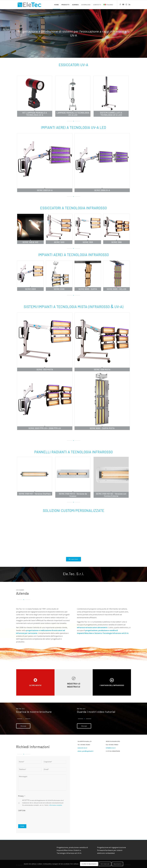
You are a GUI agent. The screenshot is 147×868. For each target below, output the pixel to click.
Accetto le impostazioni (89, 864)
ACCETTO (43, 803)
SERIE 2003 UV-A (45, 190)
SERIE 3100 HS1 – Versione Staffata (35, 494)
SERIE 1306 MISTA (102, 369)
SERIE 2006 (59, 289)
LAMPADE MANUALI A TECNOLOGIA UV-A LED (73, 114)
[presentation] (34, 817)
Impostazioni (117, 864)
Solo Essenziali (105, 864)
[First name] (30, 762)
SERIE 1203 (59, 242)
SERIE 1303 (88, 242)
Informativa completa (56, 805)
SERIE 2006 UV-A (102, 190)
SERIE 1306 (116, 242)
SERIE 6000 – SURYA (88, 289)
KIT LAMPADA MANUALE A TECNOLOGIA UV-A (35, 114)
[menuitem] (56, 5)
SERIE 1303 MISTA (45, 369)
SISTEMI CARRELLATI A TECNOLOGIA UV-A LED (111, 114)
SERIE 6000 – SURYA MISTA (102, 428)
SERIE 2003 (30, 289)
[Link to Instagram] (126, 4)
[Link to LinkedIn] (129, 4)
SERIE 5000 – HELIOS (117, 289)
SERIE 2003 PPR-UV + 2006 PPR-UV (45, 428)
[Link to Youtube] (123, 4)
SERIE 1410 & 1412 (30, 242)
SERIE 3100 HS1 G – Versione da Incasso (73, 495)
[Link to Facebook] (120, 4)
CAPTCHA (22, 811)
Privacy (22, 796)
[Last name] (55, 762)
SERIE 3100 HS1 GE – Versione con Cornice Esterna (111, 495)
